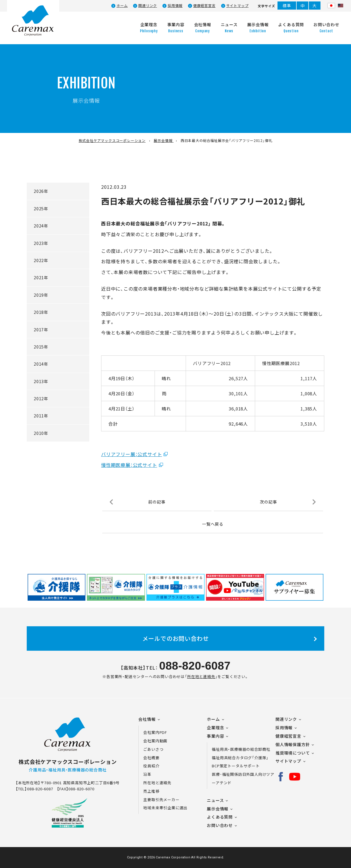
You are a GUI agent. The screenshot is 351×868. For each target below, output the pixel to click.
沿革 (147, 774)
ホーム (122, 6)
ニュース (215, 800)
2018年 (41, 312)
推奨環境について (293, 753)
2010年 (41, 433)
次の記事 (268, 502)
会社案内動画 (155, 741)
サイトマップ (238, 6)
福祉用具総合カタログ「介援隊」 (240, 758)
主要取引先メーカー (161, 799)
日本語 (331, 6)
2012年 (41, 399)
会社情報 (147, 719)
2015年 (41, 347)
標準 (287, 6)
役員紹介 (151, 766)
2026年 (41, 191)
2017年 (41, 330)
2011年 (41, 416)
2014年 (41, 364)
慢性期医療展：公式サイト (129, 465)
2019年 (41, 295)
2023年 (41, 243)
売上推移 (151, 791)
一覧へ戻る (213, 524)
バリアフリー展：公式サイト (131, 454)
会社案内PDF (159, 732)
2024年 (41, 226)
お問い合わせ (220, 825)
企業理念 (215, 728)
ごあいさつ (153, 749)
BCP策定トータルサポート (236, 766)
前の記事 (157, 502)
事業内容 (215, 736)
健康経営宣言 (204, 6)
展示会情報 (218, 809)
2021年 (41, 278)
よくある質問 (220, 817)
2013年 (41, 381)
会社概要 (151, 758)
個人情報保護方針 (293, 744)
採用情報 (175, 6)
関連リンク (148, 6)
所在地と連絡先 (201, 676)
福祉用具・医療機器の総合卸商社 (241, 749)
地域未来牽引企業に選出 (165, 808)
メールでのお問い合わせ (176, 638)
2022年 (41, 260)
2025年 (41, 209)
